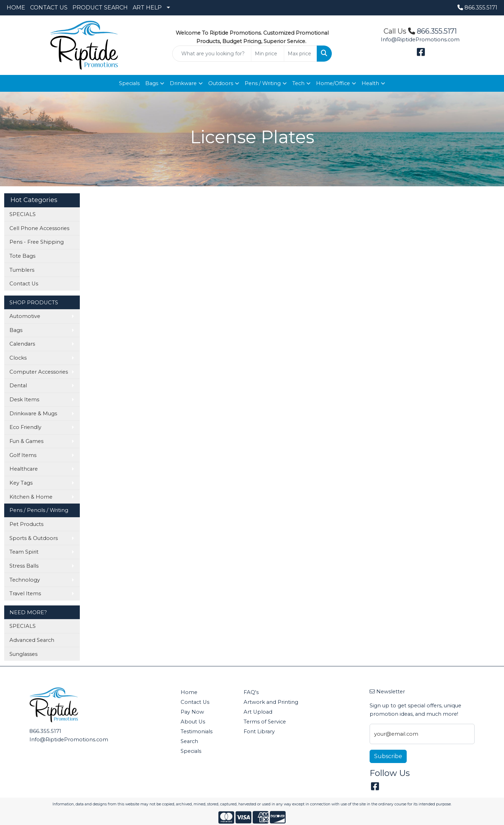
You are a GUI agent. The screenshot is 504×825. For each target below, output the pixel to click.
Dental (18, 386)
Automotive (25, 316)
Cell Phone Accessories (39, 228)
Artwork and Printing (271, 702)
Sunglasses (23, 654)
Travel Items (25, 594)
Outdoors (221, 83)
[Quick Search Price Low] (268, 54)
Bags (152, 83)
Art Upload (258, 712)
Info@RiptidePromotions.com (420, 40)
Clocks (18, 358)
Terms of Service (265, 722)
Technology (25, 580)
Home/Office (333, 83)
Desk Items (24, 400)
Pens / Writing (263, 83)
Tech (298, 83)
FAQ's (251, 692)
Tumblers (22, 270)
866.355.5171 (477, 8)
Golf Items (23, 455)
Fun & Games (26, 441)
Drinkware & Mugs (33, 414)
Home (189, 692)
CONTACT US (49, 8)
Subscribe (388, 756)
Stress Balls (24, 566)
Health (370, 83)
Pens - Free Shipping (37, 242)
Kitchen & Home (31, 497)
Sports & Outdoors (34, 538)
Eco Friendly (25, 427)
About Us (193, 722)
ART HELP (147, 8)
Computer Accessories (39, 372)
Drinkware (183, 83)
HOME (16, 8)
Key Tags (21, 483)
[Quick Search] (212, 54)
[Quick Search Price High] (300, 54)
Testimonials (197, 732)
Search (189, 741)
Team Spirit (24, 552)
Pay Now (192, 712)
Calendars (22, 344)
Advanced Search (32, 640)
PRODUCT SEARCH (100, 8)
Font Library (259, 732)
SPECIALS (23, 214)
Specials (129, 83)
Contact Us (24, 284)
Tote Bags (22, 256)
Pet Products (26, 524)
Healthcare (24, 469)
